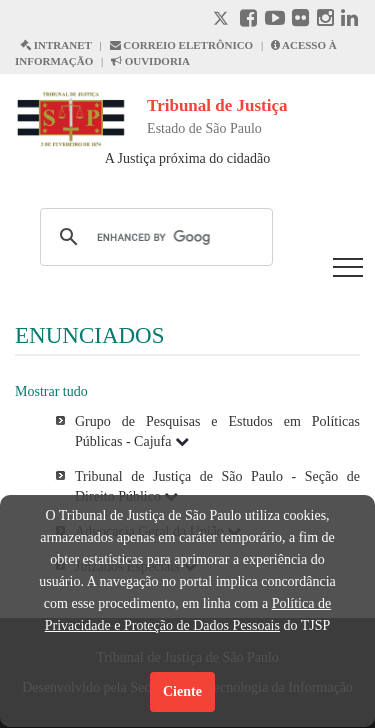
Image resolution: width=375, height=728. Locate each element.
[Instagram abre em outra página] (325, 20)
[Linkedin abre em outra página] (349, 20)
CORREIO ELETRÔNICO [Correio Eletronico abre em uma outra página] (182, 45)
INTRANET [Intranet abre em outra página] (56, 45)
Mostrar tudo (51, 391)
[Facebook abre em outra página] (248, 20)
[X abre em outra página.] (223, 20)
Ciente (182, 691)
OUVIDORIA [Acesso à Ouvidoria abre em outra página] (150, 61)
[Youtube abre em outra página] (275, 20)
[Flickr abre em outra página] (300, 20)
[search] (153, 237)
